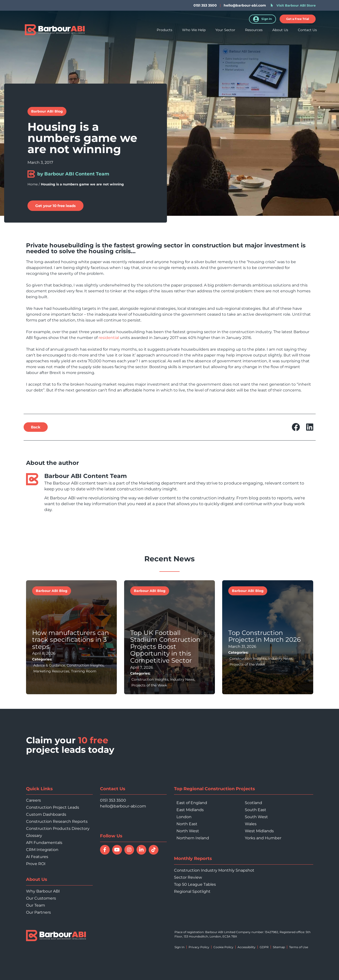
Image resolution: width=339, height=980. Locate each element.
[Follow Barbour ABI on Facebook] (105, 850)
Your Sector (225, 31)
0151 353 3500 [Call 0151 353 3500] (113, 800)
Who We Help (194, 31)
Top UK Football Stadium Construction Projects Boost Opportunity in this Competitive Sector (165, 647)
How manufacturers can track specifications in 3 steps (71, 640)
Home (33, 184)
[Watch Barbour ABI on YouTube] (117, 850)
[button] (298, 19)
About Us (280, 31)
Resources (254, 31)
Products (165, 31)
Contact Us (307, 31)
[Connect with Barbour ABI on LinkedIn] (141, 850)
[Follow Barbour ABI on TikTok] (154, 850)
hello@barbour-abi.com (245, 5)
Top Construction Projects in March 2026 (265, 636)
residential (109, 338)
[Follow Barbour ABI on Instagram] (129, 850)
